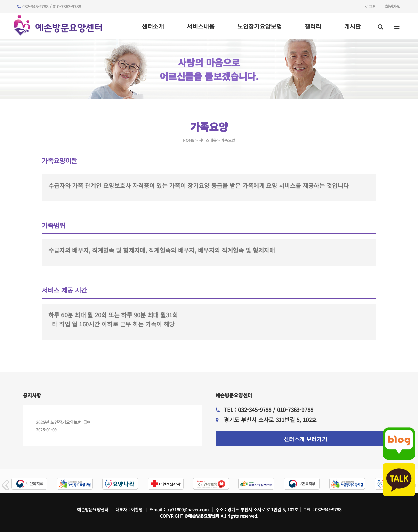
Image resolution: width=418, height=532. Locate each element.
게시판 (353, 26)
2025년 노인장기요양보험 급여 (63, 422)
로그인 (371, 6)
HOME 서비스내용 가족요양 (209, 140)
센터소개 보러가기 (305, 439)
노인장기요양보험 (260, 26)
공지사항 (32, 395)
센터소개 (153, 26)
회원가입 (393, 6)
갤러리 (313, 26)
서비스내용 (201, 26)
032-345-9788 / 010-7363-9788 (49, 6)
